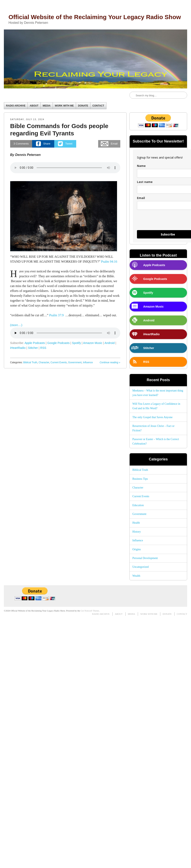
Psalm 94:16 (109, 262)
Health (136, 523)
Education (138, 505)
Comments (21, 144)
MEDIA (47, 106)
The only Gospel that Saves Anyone (152, 417)
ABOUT (34, 106)
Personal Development (145, 558)
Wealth (136, 576)
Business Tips (140, 479)
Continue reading (110, 362)
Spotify (76, 343)
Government (75, 362)
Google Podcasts (59, 343)
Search (133, 95)
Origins (137, 549)
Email (141, 198)
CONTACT (98, 106)
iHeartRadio (18, 348)
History (137, 532)
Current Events (59, 362)
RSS (43, 348)
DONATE (83, 106)
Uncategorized (141, 567)
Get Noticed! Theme (90, 611)
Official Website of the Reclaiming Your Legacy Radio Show (95, 17)
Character (44, 362)
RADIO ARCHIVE (16, 106)
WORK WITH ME (64, 106)
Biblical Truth (30, 362)
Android (110, 343)
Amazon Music (93, 343)
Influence (88, 362)
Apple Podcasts (35, 343)
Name (141, 166)
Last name (145, 182)
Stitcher (33, 348)
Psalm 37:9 (56, 315)
